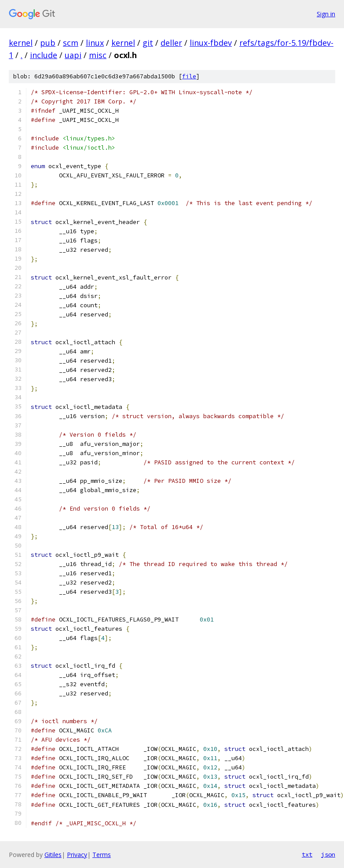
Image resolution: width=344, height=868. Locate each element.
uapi (73, 55)
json (328, 854)
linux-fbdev (211, 43)
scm (71, 43)
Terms (102, 855)
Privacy (77, 855)
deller (171, 43)
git (148, 43)
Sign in (326, 14)
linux (95, 43)
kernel (21, 43)
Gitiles (53, 855)
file (189, 76)
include (44, 55)
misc (98, 55)
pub (48, 43)
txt (307, 854)
